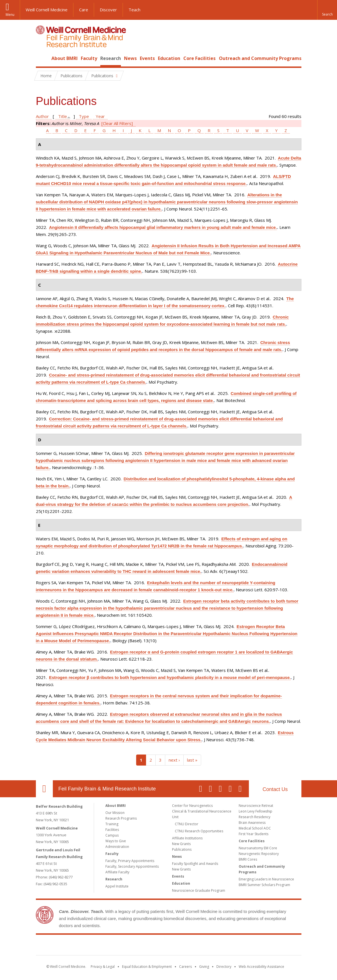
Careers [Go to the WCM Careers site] (185, 967)
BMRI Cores (248, 859)
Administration (117, 847)
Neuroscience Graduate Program (199, 890)
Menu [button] (10, 15)
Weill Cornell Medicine (47, 10)
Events (147, 58)
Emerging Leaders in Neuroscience (266, 879)
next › (174, 760)
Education (169, 58)
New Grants (181, 844)
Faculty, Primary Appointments (130, 861)
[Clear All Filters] (117, 123)
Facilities (112, 830)
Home (42, 58)
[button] (327, 10)
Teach (134, 10)
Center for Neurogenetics (192, 806)
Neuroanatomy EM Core (258, 848)
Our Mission (115, 813)
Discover (108, 10)
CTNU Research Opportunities (199, 831)
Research (111, 58)
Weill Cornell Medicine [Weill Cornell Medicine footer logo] (127, 946)
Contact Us (275, 789)
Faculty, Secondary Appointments (132, 866)
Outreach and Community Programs (260, 58)
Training (112, 824)
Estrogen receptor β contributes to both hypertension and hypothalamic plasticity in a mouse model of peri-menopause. (170, 677)
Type (84, 116)
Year (100, 116)
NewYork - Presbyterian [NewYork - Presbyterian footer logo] (216, 946)
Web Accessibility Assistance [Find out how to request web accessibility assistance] (261, 967)
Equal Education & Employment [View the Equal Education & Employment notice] (147, 967)
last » (192, 760)
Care (84, 10)
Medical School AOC (255, 828)
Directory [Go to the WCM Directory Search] (224, 967)
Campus (112, 835)
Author (42, 116)
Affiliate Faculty (117, 872)
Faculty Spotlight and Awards (195, 864)
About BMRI (65, 58)
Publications (182, 849)
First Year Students (254, 834)
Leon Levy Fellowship (256, 811)
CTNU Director (187, 824)
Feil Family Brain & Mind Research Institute (107, 789)
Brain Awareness (252, 823)
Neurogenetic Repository (259, 854)
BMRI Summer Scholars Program (264, 885)
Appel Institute (117, 886)
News (130, 58)
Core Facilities (199, 58)
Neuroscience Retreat (256, 806)
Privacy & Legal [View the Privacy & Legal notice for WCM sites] (103, 967)
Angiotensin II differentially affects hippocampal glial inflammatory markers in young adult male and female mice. (163, 227)
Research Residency (255, 817)
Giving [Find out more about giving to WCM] (204, 967)
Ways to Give (116, 841)
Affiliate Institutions (187, 838)
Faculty (89, 58)
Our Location (44, 789)
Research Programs (121, 818)
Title (63, 116)
